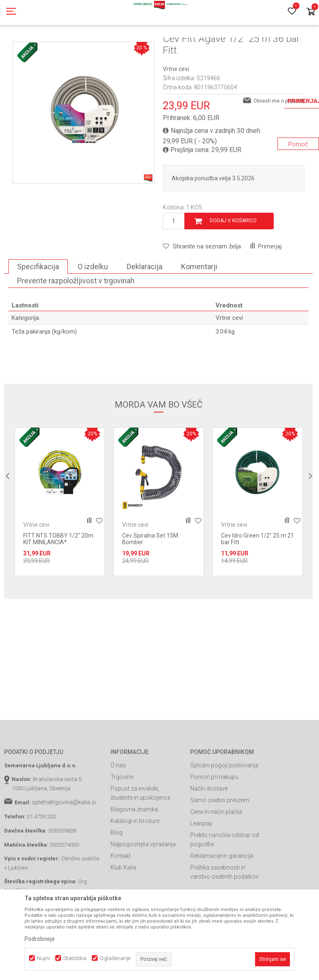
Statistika (75, 958)
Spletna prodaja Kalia (28, 47)
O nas (118, 803)
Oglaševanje (115, 958)
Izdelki (66, 47)
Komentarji (199, 304)
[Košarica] (311, 12)
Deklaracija (145, 304)
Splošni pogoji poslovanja (224, 803)
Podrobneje (40, 939)
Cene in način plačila (216, 849)
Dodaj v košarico (233, 258)
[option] (60, 539)
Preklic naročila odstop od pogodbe (225, 877)
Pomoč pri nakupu (214, 814)
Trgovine (122, 814)
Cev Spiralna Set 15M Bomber (150, 576)
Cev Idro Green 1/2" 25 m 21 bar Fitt (258, 576)
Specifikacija (38, 304)
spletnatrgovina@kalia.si (64, 840)
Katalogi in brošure (135, 858)
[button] (202, 284)
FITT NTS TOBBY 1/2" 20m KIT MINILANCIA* (58, 576)
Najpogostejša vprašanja (143, 882)
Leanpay (201, 861)
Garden (88, 47)
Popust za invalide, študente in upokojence (140, 830)
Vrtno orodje (116, 47)
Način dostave (209, 826)
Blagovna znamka (134, 847)
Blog (117, 870)
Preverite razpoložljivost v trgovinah (76, 318)
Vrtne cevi (202, 47)
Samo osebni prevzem (220, 838)
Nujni (43, 958)
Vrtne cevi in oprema (160, 47)
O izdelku (93, 304)
